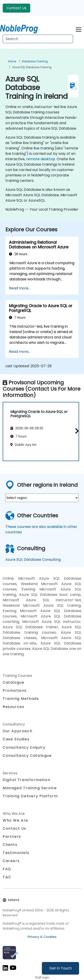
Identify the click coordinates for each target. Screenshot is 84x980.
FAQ (7, 869)
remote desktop (41, 159)
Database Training (35, 61)
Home (12, 61)
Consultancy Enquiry (24, 748)
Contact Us (16, 8)
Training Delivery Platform (30, 796)
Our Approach (17, 731)
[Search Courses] (38, 39)
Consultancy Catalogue (27, 756)
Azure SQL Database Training (32, 67)
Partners (12, 837)
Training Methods (21, 699)
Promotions (15, 691)
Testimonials (16, 853)
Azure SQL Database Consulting (33, 560)
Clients (10, 845)
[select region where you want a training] (42, 498)
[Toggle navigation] (79, 29)
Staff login (42, 977)
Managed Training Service (30, 788)
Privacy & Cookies (42, 937)
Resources (13, 707)
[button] (76, 431)
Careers (11, 861)
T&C (7, 877)
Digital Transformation (26, 780)
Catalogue (13, 682)
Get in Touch (60, 968)
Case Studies (16, 739)
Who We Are (15, 820)
